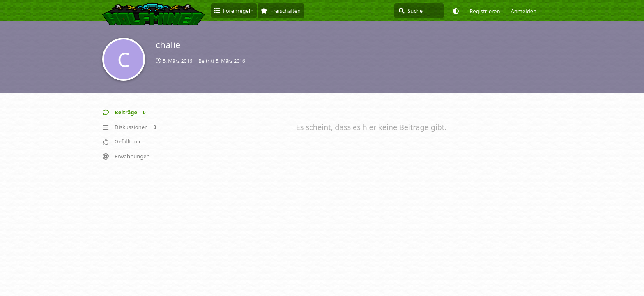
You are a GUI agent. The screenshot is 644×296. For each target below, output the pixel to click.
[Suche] (419, 11)
